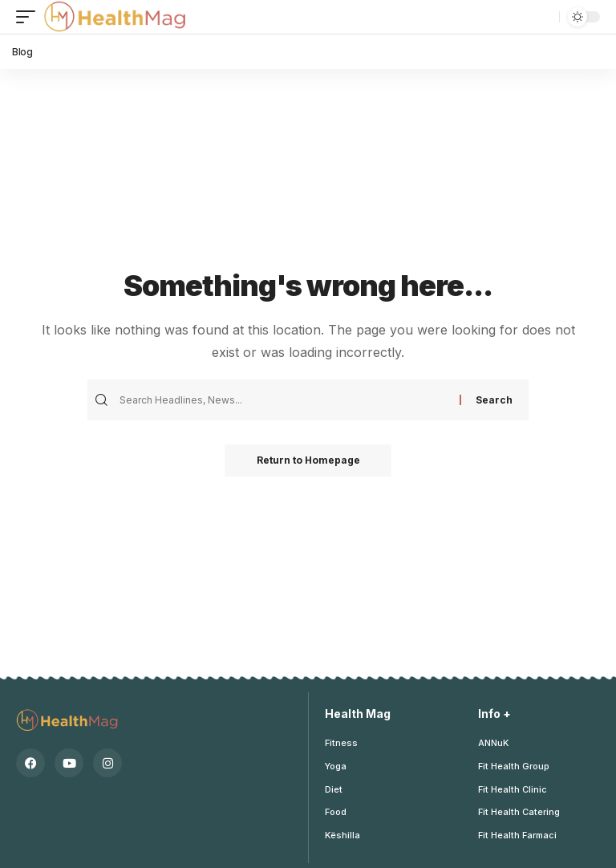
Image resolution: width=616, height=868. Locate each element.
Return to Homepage (308, 460)
